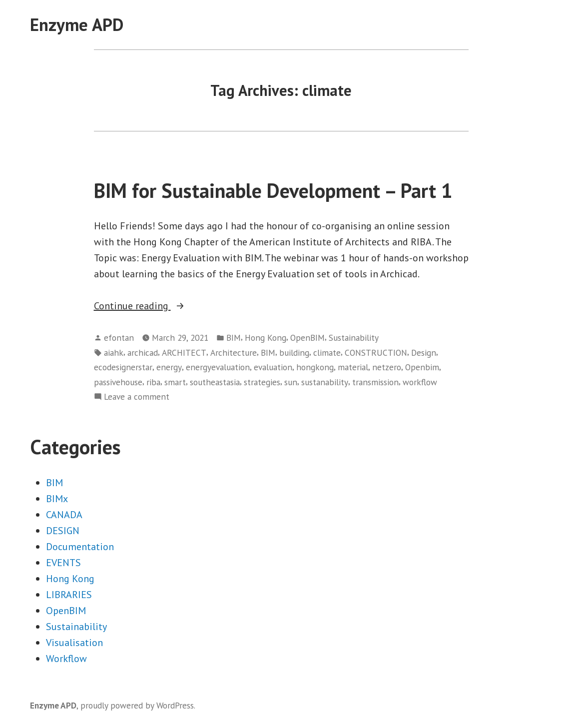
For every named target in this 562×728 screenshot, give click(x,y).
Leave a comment (137, 397)
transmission (375, 382)
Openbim (422, 367)
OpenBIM (307, 338)
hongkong (315, 367)
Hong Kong (266, 338)
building (294, 353)
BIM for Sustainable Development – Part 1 (273, 190)
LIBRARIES (69, 595)
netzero (387, 367)
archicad (143, 353)
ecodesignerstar (123, 367)
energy (169, 367)
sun (291, 382)
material (353, 367)
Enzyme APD (77, 24)
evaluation (273, 367)
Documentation (80, 547)
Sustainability (354, 338)
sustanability (325, 382)
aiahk (114, 353)
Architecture (234, 353)
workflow (420, 382)
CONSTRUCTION (376, 353)
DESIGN (63, 531)
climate (327, 353)
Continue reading (161, 306)
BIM (234, 338)
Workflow (66, 659)
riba (153, 382)
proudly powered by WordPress (137, 705)
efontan (119, 338)
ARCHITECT (184, 353)
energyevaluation (218, 367)
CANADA (64, 515)
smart (175, 382)
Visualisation (74, 643)
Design (424, 353)
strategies (262, 382)
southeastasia (215, 382)
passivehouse (118, 382)
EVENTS (63, 563)
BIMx (57, 499)
